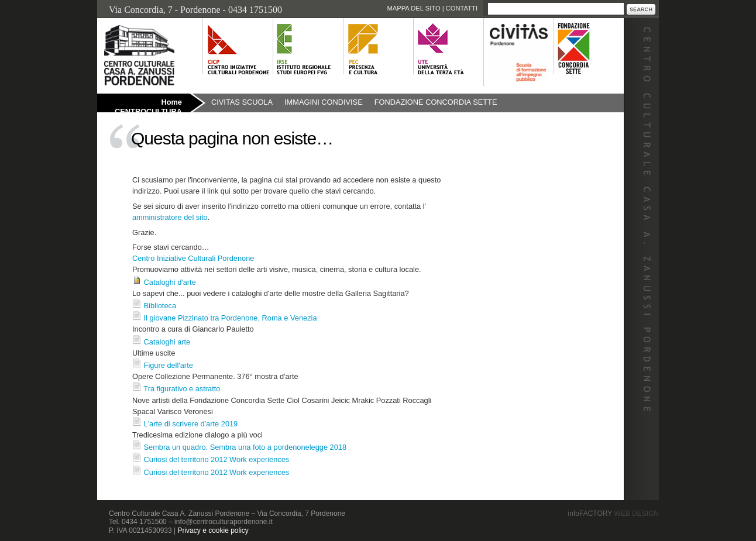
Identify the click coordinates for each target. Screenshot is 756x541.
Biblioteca (160, 306)
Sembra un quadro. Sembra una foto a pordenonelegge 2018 (245, 447)
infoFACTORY (614, 514)
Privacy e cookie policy (213, 530)
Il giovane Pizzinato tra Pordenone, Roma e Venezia (231, 318)
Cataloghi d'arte (170, 282)
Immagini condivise (324, 102)
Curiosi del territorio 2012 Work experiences (217, 459)
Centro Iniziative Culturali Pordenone (193, 258)
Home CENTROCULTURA (148, 105)
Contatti (462, 8)
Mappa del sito (413, 8)
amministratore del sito (170, 217)
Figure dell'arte (169, 365)
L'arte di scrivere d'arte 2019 (191, 424)
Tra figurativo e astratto (182, 389)
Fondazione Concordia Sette (436, 102)
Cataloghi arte (167, 342)
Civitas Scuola (242, 102)
